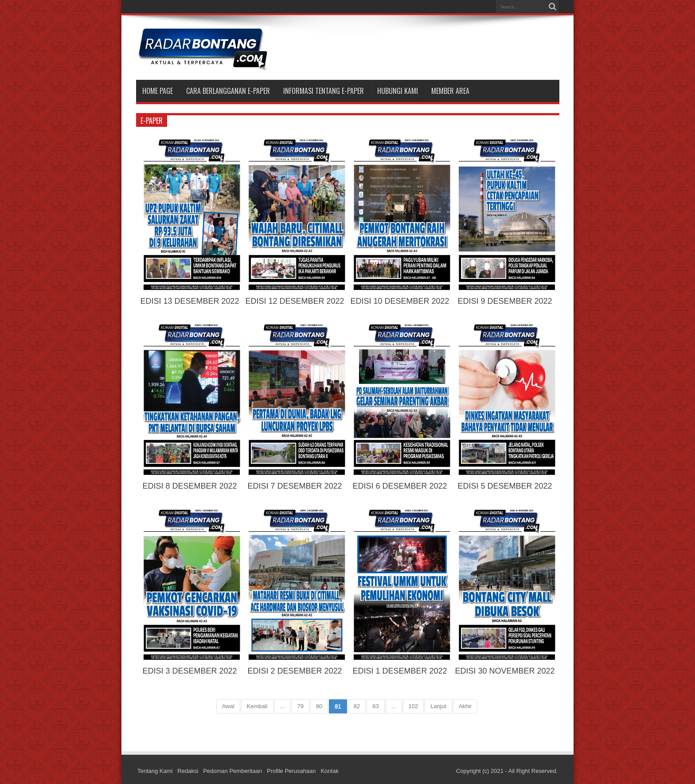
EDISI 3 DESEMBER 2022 (189, 671)
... (283, 706)
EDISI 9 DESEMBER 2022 (505, 301)
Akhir (465, 706)
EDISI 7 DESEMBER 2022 (295, 486)
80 (319, 706)
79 (300, 706)
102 (414, 706)
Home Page (158, 91)
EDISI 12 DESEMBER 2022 (295, 301)
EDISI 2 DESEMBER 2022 (295, 671)
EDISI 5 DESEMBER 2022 (505, 486)
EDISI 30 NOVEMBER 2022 (505, 671)
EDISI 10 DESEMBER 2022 (400, 301)
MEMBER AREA (450, 91)
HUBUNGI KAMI (398, 91)
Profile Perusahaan (291, 771)
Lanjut (438, 706)
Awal (228, 706)
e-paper (152, 121)
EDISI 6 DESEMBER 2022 (400, 486)
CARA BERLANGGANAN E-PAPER (228, 91)
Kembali (257, 706)
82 (357, 706)
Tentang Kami (155, 771)
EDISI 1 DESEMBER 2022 (400, 671)
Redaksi (188, 771)
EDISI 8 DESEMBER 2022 (189, 486)
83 (375, 706)
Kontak (329, 771)
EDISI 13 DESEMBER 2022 (189, 301)
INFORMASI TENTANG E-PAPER (324, 91)
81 (338, 706)
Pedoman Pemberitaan (232, 771)
